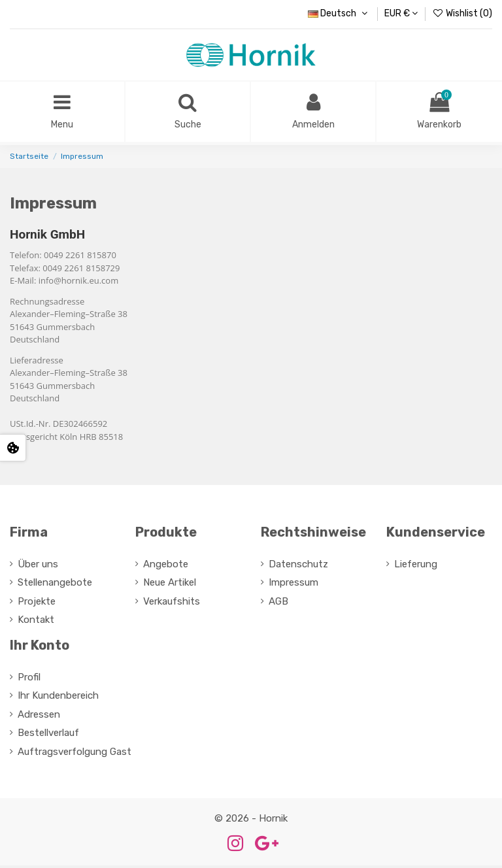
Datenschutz (298, 567)
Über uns (38, 567)
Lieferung (416, 567)
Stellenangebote (55, 585)
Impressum (293, 585)
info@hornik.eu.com (78, 283)
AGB (278, 604)
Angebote (166, 567)
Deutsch (339, 13)
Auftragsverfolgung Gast (75, 754)
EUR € (401, 13)
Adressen (39, 717)
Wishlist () (462, 13)
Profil (29, 680)
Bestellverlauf (48, 735)
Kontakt (36, 622)
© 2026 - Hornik (251, 821)
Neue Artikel (170, 585)
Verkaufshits (172, 604)
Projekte (37, 604)
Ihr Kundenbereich (58, 698)
